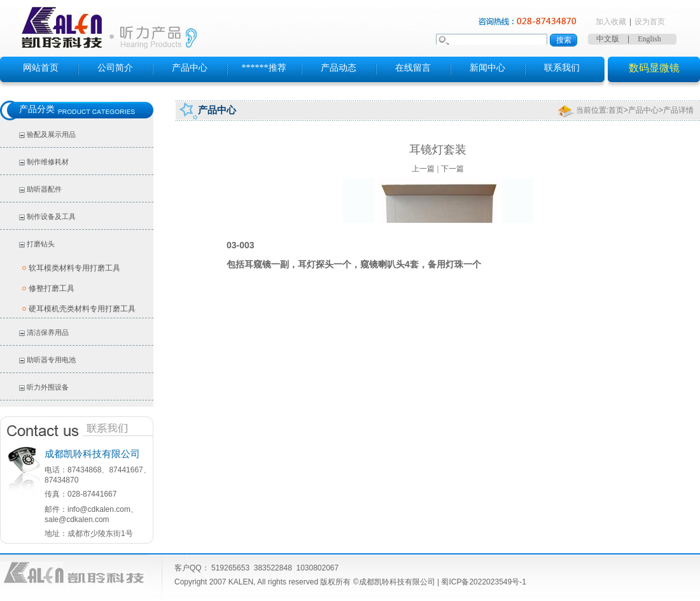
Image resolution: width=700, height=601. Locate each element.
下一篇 (452, 169)
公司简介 (115, 68)
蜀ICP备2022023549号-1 (483, 582)
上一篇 (423, 169)
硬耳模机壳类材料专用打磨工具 (82, 309)
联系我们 (562, 68)
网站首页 (41, 68)
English (649, 39)
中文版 (608, 39)
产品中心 (190, 68)
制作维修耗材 (48, 162)
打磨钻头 (41, 244)
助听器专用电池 (51, 360)
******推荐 (264, 68)
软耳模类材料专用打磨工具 (74, 268)
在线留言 (413, 68)
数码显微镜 (654, 68)
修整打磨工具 (52, 288)
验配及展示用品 (51, 134)
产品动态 (339, 68)
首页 (616, 110)
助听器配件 (44, 189)
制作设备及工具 (51, 216)
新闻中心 (487, 68)
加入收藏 (611, 22)
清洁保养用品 (48, 332)
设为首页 (650, 22)
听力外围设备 (48, 387)
